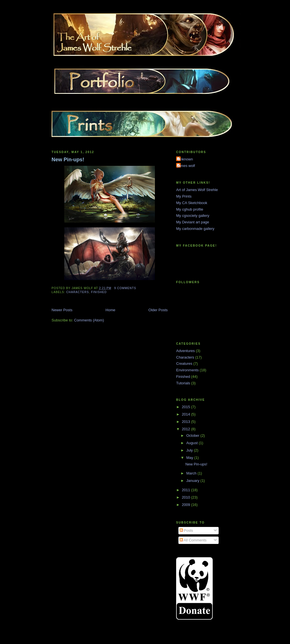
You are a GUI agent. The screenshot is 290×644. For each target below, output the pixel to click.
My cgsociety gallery (193, 216)
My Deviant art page (193, 222)
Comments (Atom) (89, 320)
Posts (186, 530)
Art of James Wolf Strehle (197, 190)
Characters (78, 292)
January (193, 481)
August (193, 443)
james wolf (186, 166)
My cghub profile (190, 209)
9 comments (125, 288)
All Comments (193, 540)
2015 (186, 407)
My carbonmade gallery (195, 229)
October (193, 436)
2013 (186, 422)
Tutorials (183, 383)
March (192, 473)
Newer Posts (62, 310)
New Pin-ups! (68, 160)
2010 (186, 497)
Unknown (185, 159)
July (190, 450)
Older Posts (158, 310)
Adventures (185, 351)
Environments (187, 370)
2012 (186, 429)
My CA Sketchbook (192, 203)
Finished (99, 292)
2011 (186, 490)
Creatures (184, 364)
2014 (186, 414)
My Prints (184, 196)
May (190, 458)
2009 (186, 505)
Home (111, 310)
